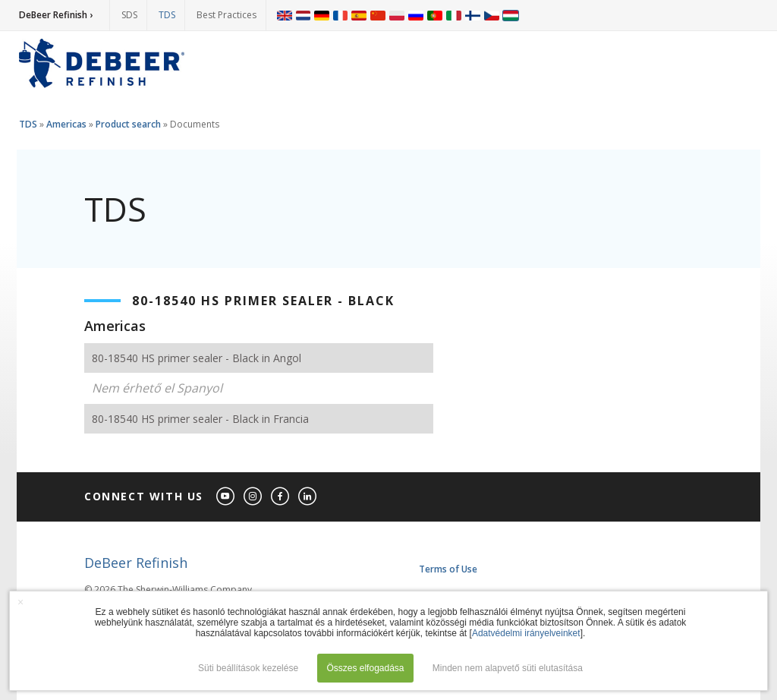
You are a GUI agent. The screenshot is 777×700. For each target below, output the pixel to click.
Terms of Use (448, 569)
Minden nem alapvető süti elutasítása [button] (508, 668)
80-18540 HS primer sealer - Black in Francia (200, 419)
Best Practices (226, 15)
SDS (129, 15)
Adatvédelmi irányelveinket (526, 633)
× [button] (20, 602)
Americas (66, 124)
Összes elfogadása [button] (365, 668)
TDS (167, 15)
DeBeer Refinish (136, 563)
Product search (128, 124)
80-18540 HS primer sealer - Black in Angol (197, 358)
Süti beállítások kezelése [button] (248, 668)
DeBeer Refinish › (56, 15)
